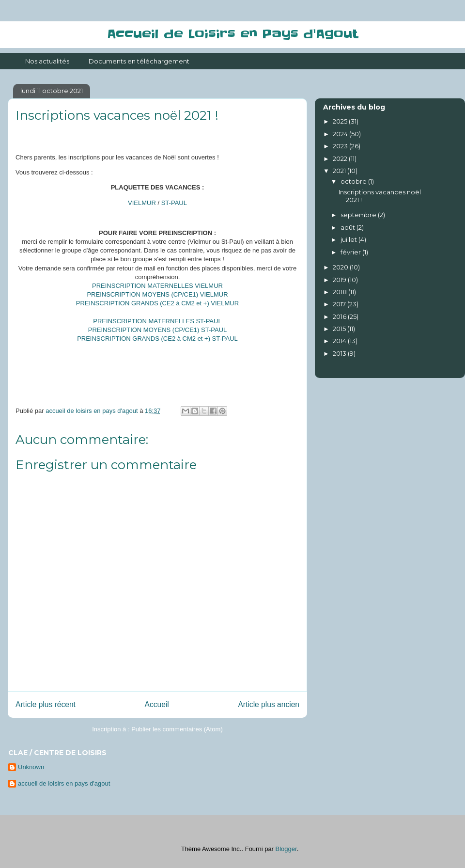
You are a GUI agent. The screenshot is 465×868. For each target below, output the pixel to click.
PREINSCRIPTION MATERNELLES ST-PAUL (157, 321)
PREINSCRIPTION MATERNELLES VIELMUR (157, 286)
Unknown (31, 767)
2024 (341, 134)
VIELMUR (142, 203)
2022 (341, 158)
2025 (341, 121)
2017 (340, 304)
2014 (340, 341)
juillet (349, 239)
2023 (341, 146)
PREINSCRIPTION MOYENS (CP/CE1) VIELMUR (157, 294)
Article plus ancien (269, 704)
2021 (340, 171)
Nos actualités (47, 61)
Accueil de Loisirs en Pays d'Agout (232, 34)
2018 (341, 292)
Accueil (157, 704)
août (349, 227)
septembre (359, 215)
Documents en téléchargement (139, 61)
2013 (340, 353)
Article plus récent (46, 704)
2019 (340, 280)
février (351, 252)
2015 (340, 329)
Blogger (286, 849)
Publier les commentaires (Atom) (177, 729)
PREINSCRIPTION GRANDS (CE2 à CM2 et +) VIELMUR (157, 303)
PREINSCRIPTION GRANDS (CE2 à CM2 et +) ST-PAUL (157, 339)
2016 (340, 316)
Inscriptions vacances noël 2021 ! (380, 196)
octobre (354, 181)
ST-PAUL (174, 203)
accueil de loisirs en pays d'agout (64, 783)
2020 (341, 267)
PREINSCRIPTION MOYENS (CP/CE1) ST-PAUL (158, 330)
